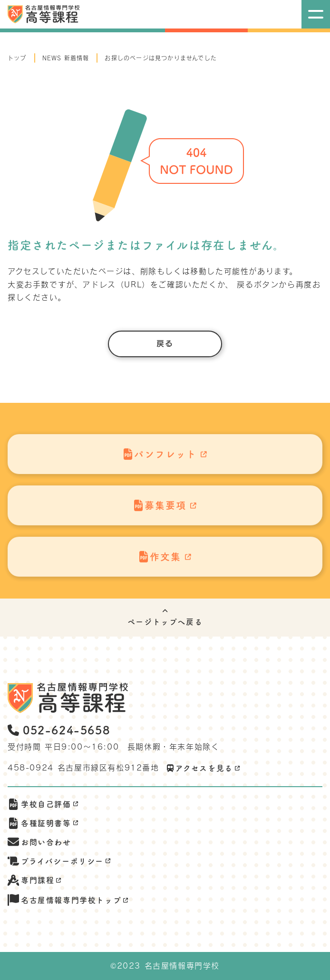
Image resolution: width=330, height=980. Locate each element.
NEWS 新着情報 (66, 58)
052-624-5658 (59, 730)
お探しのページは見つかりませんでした (161, 58)
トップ (17, 58)
